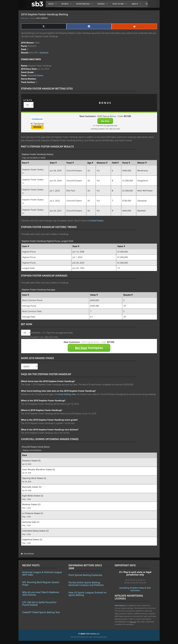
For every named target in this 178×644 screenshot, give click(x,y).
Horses (104, 4)
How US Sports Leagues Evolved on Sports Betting (87, 594)
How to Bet (121, 4)
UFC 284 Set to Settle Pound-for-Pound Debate (40, 604)
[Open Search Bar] (145, 4)
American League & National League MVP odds (42, 573)
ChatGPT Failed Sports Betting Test (41, 612)
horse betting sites (67, 394)
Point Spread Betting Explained (85, 575)
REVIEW (37, 127)
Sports (67, 4)
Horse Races (29, 554)
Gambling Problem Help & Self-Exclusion (135, 589)
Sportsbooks (85, 4)
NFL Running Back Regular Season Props (41, 583)
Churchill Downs (35, 75)
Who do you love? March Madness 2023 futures (41, 593)
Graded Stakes (97, 221)
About (137, 4)
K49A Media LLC (121, 605)
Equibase (44, 53)
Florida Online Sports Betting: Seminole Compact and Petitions (86, 584)
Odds (54, 4)
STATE (28, 100)
